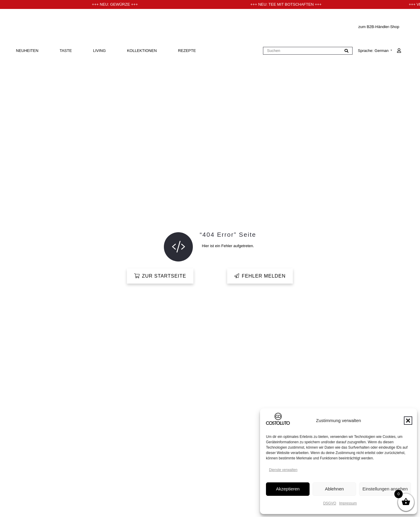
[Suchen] (308, 51)
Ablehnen (334, 489)
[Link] (399, 51)
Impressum (348, 503)
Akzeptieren (288, 489)
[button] (408, 421)
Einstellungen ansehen (385, 489)
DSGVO (330, 503)
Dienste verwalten (283, 470)
